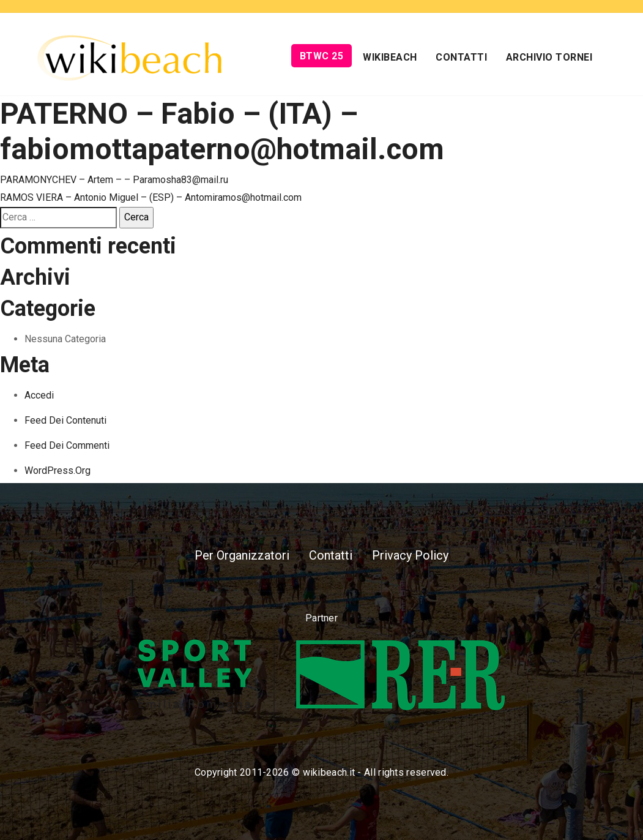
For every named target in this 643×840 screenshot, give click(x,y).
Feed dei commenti (67, 445)
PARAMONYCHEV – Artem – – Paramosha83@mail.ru (114, 180)
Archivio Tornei (549, 57)
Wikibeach (390, 57)
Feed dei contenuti (65, 420)
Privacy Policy (410, 555)
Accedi (39, 395)
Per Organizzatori (242, 555)
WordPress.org (58, 471)
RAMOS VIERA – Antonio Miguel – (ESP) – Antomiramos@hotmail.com (151, 197)
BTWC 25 (322, 56)
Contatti (461, 57)
